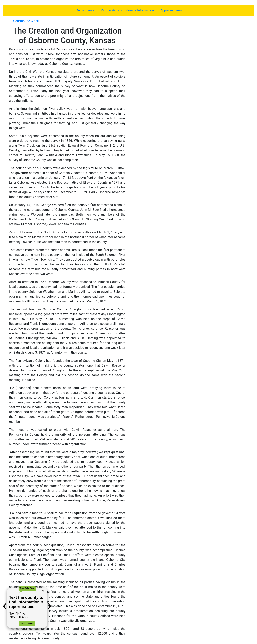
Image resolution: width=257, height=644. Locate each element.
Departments (86, 10)
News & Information (140, 10)
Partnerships (110, 10)
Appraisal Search (172, 10)
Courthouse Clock (26, 21)
